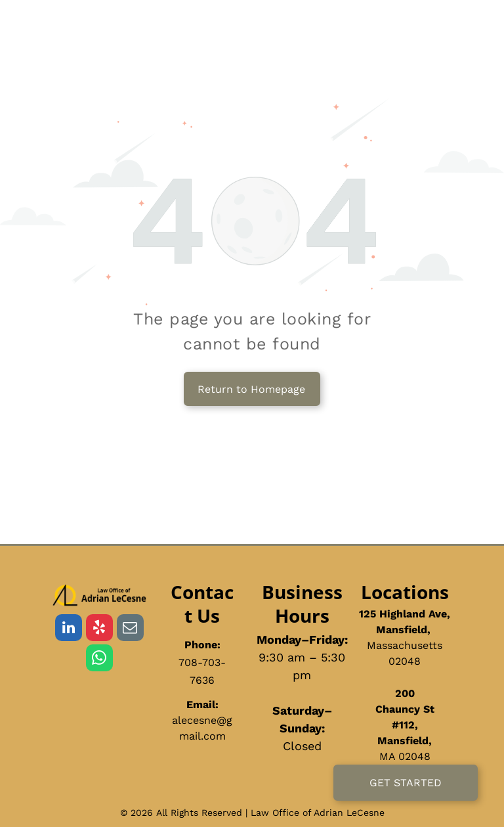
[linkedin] (69, 629)
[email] (130, 629)
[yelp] (99, 629)
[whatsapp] (99, 659)
